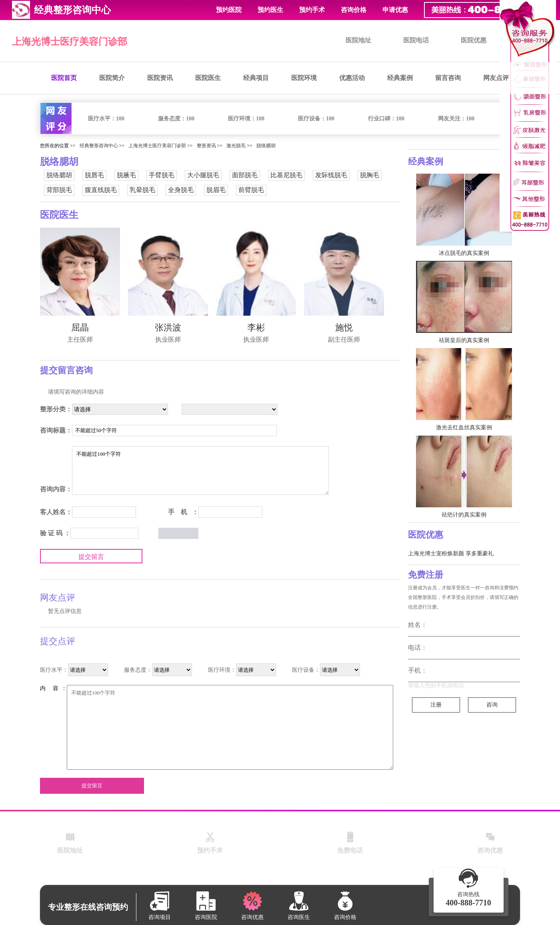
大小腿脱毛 (203, 175)
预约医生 (270, 10)
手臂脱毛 (162, 175)
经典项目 (256, 78)
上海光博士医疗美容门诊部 (70, 42)
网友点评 (496, 78)
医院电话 (416, 40)
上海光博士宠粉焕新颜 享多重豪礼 (451, 554)
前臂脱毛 (251, 190)
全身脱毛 (181, 190)
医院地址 (358, 40)
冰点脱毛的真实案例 (464, 253)
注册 (436, 705)
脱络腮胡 (266, 146)
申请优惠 (395, 10)
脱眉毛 (216, 190)
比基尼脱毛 (286, 175)
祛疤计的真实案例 (464, 515)
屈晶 (80, 327)
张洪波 (168, 327)
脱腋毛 (126, 175)
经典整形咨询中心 (99, 146)
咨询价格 (354, 10)
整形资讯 (206, 146)
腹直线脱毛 (101, 190)
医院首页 (64, 78)
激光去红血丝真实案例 (464, 427)
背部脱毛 (59, 190)
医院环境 (304, 78)
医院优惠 (474, 40)
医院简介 (112, 78)
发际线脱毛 (331, 175)
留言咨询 (448, 78)
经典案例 (400, 78)
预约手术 (312, 10)
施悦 (344, 327)
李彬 (256, 327)
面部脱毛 (245, 175)
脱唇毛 (94, 175)
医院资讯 (160, 78)
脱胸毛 (370, 175)
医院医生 (208, 78)
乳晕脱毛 (142, 190)
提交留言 (91, 557)
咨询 (492, 705)
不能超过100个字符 (200, 471)
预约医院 (229, 10)
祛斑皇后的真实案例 (464, 340)
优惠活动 (352, 78)
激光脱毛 (236, 146)
